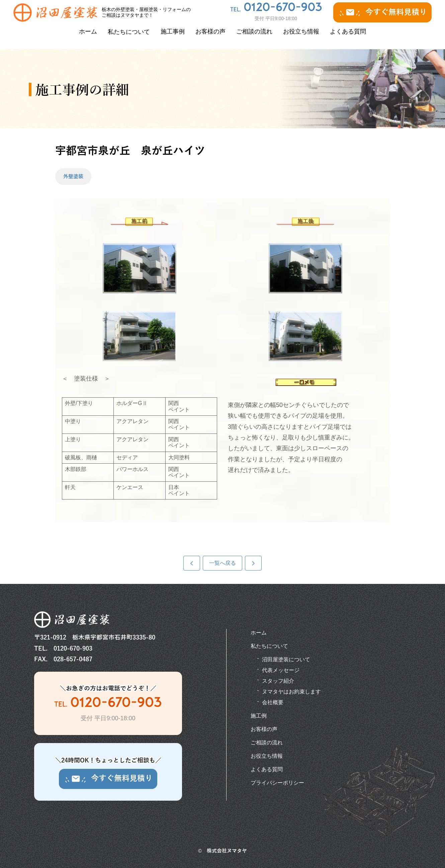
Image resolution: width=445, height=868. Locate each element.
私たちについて (129, 32)
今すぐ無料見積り (382, 12)
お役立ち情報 (301, 31)
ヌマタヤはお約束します (291, 692)
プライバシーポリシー (277, 783)
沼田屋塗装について (286, 659)
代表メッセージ (281, 670)
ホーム (88, 31)
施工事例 (173, 31)
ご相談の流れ (254, 31)
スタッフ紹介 (278, 681)
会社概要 (273, 702)
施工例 (259, 716)
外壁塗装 (73, 177)
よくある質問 (348, 31)
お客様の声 (210, 31)
